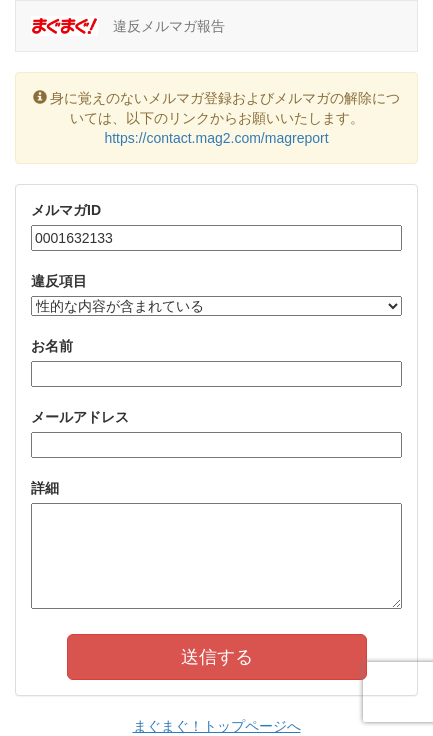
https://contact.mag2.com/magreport (216, 138)
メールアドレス (80, 417)
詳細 (45, 488)
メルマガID (66, 210)
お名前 (52, 346)
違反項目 (59, 281)
